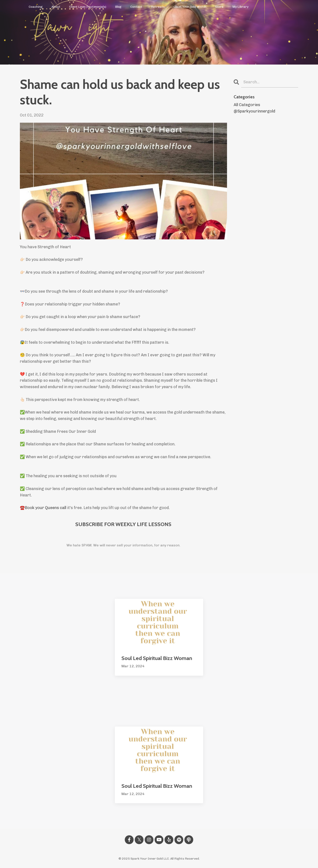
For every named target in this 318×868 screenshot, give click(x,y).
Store (219, 7)
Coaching (36, 7)
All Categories (247, 105)
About (56, 7)
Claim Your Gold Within (190, 7)
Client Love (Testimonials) (88, 7)
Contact (136, 7)
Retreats (158, 7)
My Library (240, 7)
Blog (118, 7)
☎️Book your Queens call (43, 508)
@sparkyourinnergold (254, 111)
